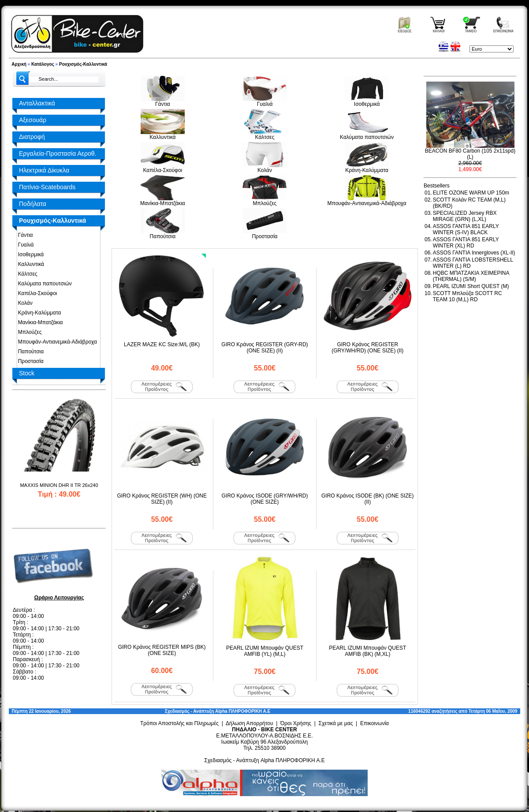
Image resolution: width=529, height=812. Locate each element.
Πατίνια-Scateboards (47, 187)
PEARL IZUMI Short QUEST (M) (471, 286)
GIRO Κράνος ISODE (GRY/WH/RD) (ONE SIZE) (264, 499)
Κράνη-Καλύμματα (38, 313)
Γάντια (24, 235)
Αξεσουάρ (33, 120)
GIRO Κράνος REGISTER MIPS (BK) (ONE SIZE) (162, 650)
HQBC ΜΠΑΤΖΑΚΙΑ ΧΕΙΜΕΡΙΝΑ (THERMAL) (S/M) (471, 276)
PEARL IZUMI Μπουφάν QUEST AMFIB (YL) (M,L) (265, 651)
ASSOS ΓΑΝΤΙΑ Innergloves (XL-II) (474, 253)
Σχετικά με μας (336, 723)
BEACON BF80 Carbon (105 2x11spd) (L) (470, 154)
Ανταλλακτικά (37, 103)
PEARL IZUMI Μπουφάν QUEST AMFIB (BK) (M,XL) (367, 651)
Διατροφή (32, 137)
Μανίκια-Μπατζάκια (39, 322)
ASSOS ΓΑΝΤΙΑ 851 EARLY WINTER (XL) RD (466, 243)
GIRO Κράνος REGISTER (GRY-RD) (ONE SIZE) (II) (264, 348)
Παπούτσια (29, 352)
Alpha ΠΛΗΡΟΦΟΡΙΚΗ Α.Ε (243, 711)
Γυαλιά (24, 245)
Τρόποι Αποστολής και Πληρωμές (179, 723)
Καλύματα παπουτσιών (43, 284)
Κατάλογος (43, 64)
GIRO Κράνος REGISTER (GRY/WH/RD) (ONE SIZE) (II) (367, 348)
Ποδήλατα (33, 204)
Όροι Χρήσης (296, 723)
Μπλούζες (28, 332)
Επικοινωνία (374, 723)
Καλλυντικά (30, 264)
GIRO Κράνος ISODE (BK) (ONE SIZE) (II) (368, 499)
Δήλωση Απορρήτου (250, 723)
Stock (27, 373)
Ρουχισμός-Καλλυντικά (83, 64)
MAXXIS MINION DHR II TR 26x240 (59, 485)
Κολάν (24, 303)
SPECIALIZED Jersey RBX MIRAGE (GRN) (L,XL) (465, 216)
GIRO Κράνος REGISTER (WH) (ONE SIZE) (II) (162, 499)
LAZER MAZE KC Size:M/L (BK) (162, 344)
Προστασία (29, 361)
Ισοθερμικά (29, 254)
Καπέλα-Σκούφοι (36, 293)
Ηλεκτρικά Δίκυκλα (44, 170)
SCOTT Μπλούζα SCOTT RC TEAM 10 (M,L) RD (468, 296)
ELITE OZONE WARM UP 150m (471, 193)
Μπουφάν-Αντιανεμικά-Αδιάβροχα (56, 342)
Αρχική (19, 64)
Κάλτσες (26, 274)
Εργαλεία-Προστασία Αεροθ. (58, 153)
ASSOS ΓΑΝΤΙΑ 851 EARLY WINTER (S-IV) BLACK (466, 229)
